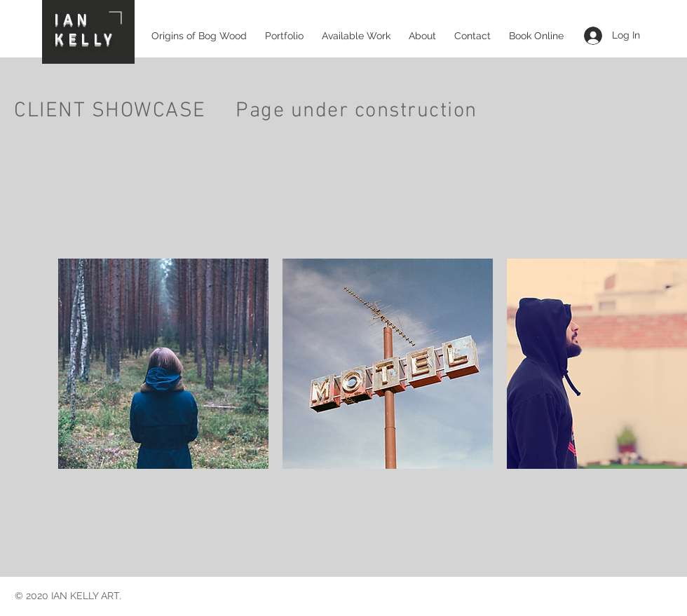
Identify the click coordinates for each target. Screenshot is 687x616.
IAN (73, 19)
